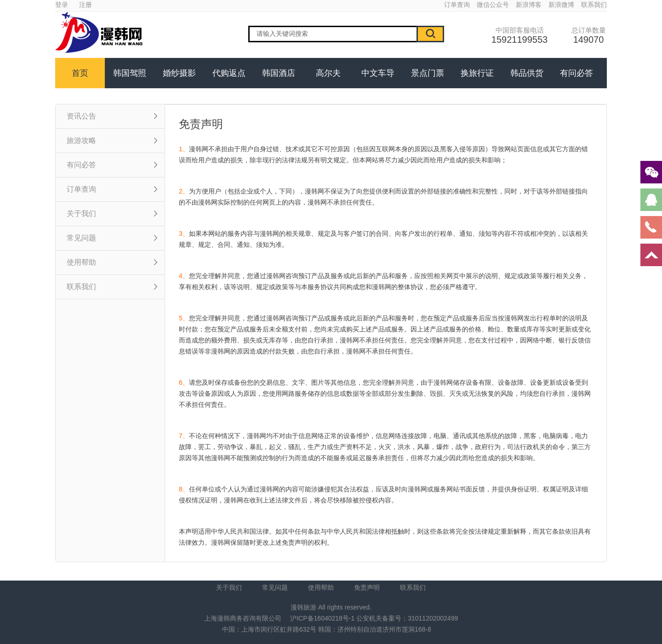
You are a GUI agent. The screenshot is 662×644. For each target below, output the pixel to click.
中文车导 (378, 73)
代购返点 (229, 73)
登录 (62, 5)
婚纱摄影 (179, 73)
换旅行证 (477, 73)
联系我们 (594, 5)
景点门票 (428, 73)
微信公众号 (493, 5)
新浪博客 (529, 5)
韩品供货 (527, 73)
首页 (80, 73)
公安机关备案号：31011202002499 (407, 618)
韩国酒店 (279, 73)
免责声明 (367, 587)
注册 (86, 5)
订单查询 (457, 5)
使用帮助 (321, 587)
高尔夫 (328, 73)
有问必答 (576, 73)
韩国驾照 (130, 73)
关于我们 (229, 587)
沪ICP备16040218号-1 (322, 618)
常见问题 (275, 587)
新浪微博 (561, 5)
